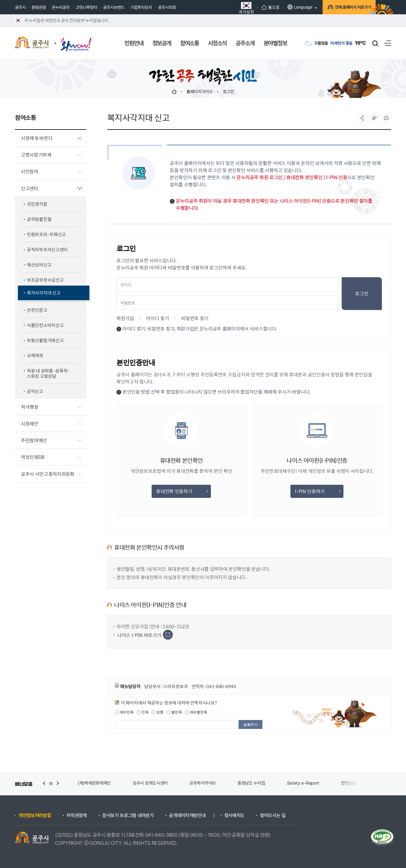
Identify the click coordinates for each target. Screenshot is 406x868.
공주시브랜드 (114, 7)
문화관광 (39, 7)
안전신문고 (351, 783)
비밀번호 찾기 (195, 318)
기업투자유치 (141, 7)
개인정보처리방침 (35, 816)
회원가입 (125, 318)
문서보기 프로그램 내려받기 (128, 816)
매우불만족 (196, 712)
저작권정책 (77, 816)
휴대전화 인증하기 (182, 491)
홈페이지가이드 (200, 91)
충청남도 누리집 (252, 783)
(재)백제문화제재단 (94, 783)
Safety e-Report (303, 783)
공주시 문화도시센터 (150, 783)
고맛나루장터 (86, 7)
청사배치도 (234, 816)
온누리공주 (61, 7)
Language (289, 7)
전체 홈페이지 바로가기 (345, 8)
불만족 (174, 712)
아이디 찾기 (157, 318)
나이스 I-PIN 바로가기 (145, 635)
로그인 (228, 91)
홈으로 (260, 7)
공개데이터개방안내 (187, 816)
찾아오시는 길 (273, 816)
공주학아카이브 (203, 783)
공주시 (20, 7)
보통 (157, 712)
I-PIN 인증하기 (317, 491)
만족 (143, 712)
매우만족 (124, 712)
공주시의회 (167, 7)
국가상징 (236, 8)
